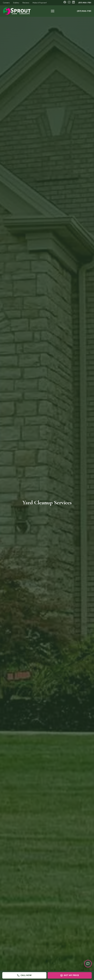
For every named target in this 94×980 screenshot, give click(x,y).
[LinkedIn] (73, 3)
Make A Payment (40, 3)
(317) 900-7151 (85, 3)
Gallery (16, 3)
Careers (6, 3)
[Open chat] (88, 964)
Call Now (24, 975)
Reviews (26, 3)
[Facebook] (65, 3)
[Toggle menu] (53, 11)
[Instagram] (69, 3)
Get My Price (70, 975)
